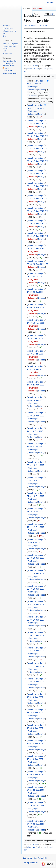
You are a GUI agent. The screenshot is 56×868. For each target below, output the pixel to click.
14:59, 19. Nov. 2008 (36, 323)
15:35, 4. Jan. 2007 (35, 728)
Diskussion (32, 90)
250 (50, 69)
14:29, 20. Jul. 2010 (35, 292)
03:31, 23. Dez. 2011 (36, 277)
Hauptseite (32, 96)
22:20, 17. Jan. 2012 (35, 211)
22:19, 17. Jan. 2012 (35, 236)
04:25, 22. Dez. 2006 (36, 790)
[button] (39, 32)
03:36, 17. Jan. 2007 (35, 635)
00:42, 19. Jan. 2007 (35, 573)
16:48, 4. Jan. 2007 (35, 713)
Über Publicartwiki (40, 858)
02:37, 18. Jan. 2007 (35, 604)
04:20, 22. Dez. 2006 (36, 806)
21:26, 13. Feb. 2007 (36, 512)
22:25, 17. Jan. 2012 (35, 136)
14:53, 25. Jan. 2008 (35, 385)
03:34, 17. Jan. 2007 (35, 651)
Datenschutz (28, 858)
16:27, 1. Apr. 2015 (35, 84)
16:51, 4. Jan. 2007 (35, 697)
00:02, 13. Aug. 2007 (36, 465)
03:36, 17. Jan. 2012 (35, 249)
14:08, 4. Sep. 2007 (35, 447)
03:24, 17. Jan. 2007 (35, 666)
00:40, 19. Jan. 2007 (35, 589)
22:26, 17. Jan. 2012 (35, 124)
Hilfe (50, 14)
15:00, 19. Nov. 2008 (36, 307)
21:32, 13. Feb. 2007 (36, 496)
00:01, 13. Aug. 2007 (36, 481)
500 (25, 72)
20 (38, 69)
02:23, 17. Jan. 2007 (35, 682)
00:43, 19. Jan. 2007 (35, 558)
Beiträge (42, 90)
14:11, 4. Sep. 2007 (35, 431)
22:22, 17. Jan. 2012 (35, 174)
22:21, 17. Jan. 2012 (35, 199)
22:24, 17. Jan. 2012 (35, 149)
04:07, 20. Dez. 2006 (36, 824)
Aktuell (30, 105)
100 (45, 69)
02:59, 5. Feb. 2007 (35, 542)
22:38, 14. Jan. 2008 (35, 416)
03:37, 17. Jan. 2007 (35, 620)
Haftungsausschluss (30, 863)
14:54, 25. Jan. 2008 (35, 369)
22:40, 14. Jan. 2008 (35, 400)
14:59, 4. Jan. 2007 (35, 775)
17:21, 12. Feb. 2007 (36, 527)
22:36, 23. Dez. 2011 (36, 264)
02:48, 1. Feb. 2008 (35, 338)
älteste (35, 66)
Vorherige (39, 81)
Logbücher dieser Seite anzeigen (37, 25)
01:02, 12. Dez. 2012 (36, 108)
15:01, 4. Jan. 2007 (35, 744)
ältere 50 (31, 69)
